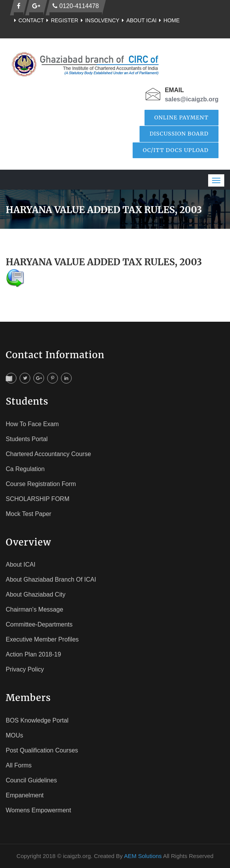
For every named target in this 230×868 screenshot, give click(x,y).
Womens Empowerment (38, 810)
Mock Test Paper (29, 514)
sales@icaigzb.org (192, 99)
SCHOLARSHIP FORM (38, 499)
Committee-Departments (39, 624)
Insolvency (99, 20)
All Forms (19, 765)
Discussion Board (179, 134)
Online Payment (182, 117)
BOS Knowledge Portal (37, 720)
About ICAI (138, 20)
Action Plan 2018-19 (33, 654)
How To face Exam (32, 424)
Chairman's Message (34, 609)
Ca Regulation (25, 469)
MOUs (14, 735)
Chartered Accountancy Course (48, 454)
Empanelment (25, 795)
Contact (28, 20)
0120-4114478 (76, 6)
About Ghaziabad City (36, 594)
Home (168, 20)
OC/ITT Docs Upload (176, 150)
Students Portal (27, 439)
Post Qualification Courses (42, 750)
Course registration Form (41, 484)
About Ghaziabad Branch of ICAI (51, 579)
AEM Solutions (143, 856)
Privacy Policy (25, 669)
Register (61, 20)
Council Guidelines (31, 780)
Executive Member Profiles (42, 639)
